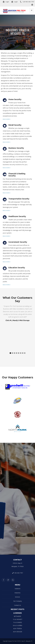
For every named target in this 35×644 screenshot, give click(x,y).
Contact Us (18, 605)
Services (17, 597)
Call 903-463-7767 (27, 2)
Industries (17, 593)
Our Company (18, 601)
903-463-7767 (18, 573)
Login (6, 2)
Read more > (7, 121)
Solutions (18, 589)
